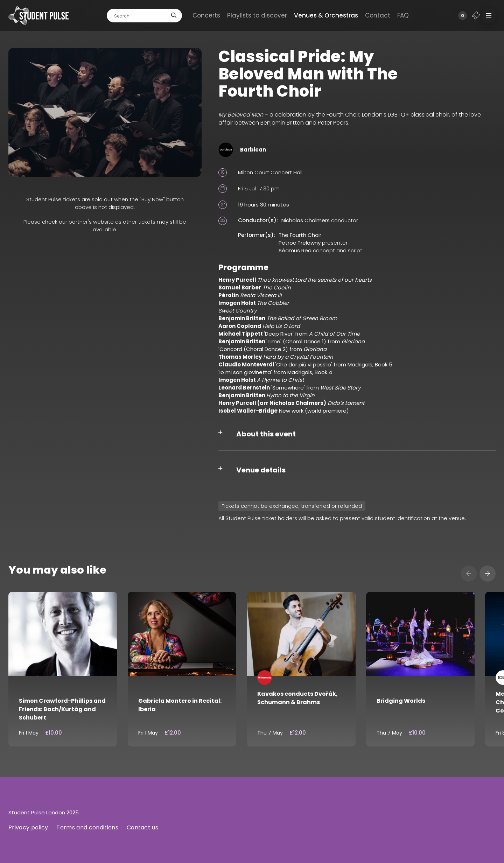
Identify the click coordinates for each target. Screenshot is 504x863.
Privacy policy (28, 827)
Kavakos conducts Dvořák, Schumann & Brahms (297, 698)
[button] (489, 16)
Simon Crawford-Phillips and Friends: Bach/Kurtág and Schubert (62, 709)
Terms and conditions (87, 827)
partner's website (91, 222)
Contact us (142, 827)
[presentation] (469, 574)
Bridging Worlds (401, 701)
